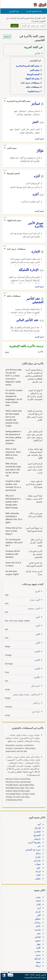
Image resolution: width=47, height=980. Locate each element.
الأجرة (37, 651)
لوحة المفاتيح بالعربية (33, 11)
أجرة (37, 600)
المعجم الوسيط (33, 74)
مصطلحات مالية (32, 87)
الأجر (37, 634)
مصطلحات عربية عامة (30, 83)
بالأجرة (37, 677)
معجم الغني (34, 70)
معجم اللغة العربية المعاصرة (27, 66)
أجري (37, 591)
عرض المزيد (39, 139)
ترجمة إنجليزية (33, 91)
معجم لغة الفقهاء (32, 79)
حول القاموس (14, 11)
